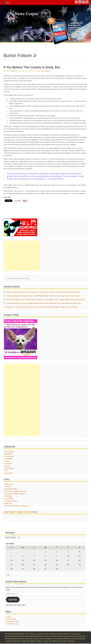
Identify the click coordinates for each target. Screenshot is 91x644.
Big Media (9, 454)
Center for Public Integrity (15, 494)
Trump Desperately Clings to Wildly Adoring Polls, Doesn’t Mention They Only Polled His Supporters (44, 303)
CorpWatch (9, 498)
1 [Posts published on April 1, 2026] (45, 551)
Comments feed (13, 621)
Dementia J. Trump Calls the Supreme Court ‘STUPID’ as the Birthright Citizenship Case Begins (42, 307)
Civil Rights (9, 459)
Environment (10, 468)
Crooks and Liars (11, 501)
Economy (8, 463)
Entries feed (11, 619)
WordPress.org (12, 624)
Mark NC (14, 71)
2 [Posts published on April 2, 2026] (57, 551)
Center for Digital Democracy (16, 491)
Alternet (8, 486)
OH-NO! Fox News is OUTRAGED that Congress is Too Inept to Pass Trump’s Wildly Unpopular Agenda (45, 299)
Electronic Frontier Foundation (16, 506)
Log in (9, 616)
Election (8, 466)
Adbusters (9, 484)
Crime (7, 461)
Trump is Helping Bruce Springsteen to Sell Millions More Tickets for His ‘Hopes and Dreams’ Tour (42, 296)
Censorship (9, 456)
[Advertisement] (22, 256)
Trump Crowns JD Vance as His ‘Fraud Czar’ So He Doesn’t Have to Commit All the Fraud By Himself (43, 292)
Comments (46, 71)
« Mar (8, 575)
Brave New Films (11, 489)
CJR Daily (8, 496)
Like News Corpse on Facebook (21, 512)
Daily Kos (8, 503)
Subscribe (13, 599)
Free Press (9, 473)
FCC (7, 471)
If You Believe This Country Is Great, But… (33, 67)
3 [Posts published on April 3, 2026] (68, 551)
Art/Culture (9, 451)
